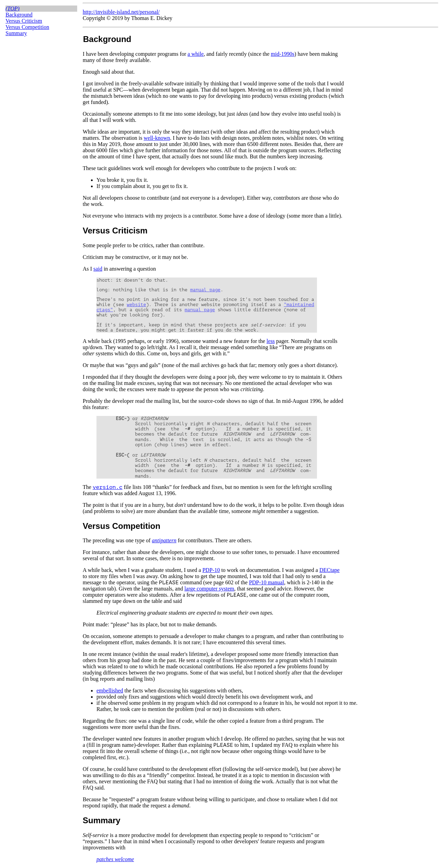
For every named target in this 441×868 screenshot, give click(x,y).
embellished (110, 691)
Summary (16, 33)
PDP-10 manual (267, 582)
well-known (157, 138)
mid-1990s (283, 54)
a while (196, 54)
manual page (205, 290)
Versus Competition (27, 27)
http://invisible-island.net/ (111, 12)
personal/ (150, 12)
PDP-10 (211, 570)
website (136, 305)
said (98, 269)
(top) (13, 8)
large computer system (209, 589)
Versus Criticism (24, 21)
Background (19, 15)
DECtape (330, 570)
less (271, 341)
